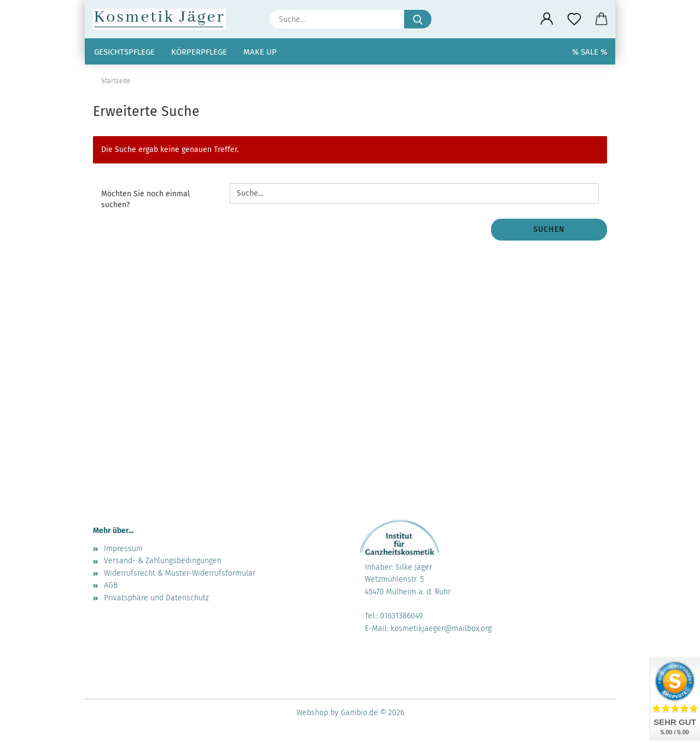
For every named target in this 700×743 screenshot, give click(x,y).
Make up (260, 52)
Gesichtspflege (124, 52)
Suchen (549, 229)
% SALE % (590, 52)
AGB (111, 585)
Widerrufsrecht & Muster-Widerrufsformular (180, 573)
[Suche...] (418, 19)
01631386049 (401, 616)
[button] (547, 19)
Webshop (312, 713)
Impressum (123, 549)
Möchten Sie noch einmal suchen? (145, 199)
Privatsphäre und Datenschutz (156, 598)
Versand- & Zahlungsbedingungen (163, 561)
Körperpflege (199, 52)
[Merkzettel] (574, 19)
